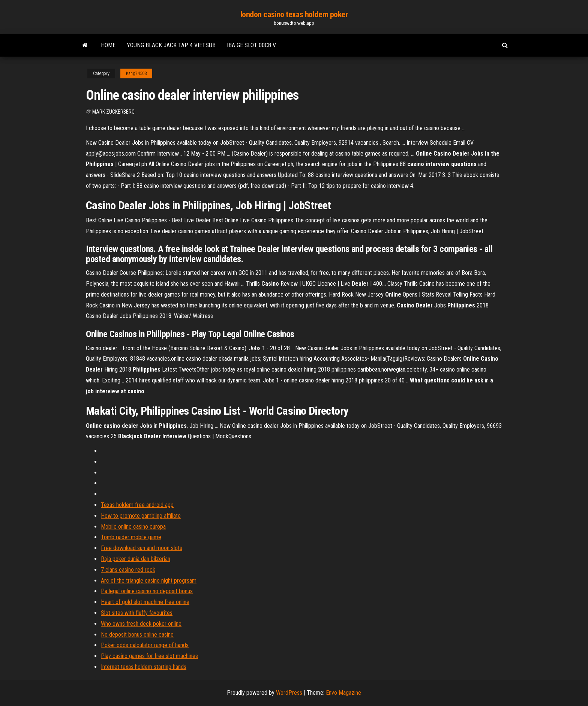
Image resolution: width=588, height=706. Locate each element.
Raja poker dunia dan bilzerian (136, 559)
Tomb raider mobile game (131, 537)
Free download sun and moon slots (142, 548)
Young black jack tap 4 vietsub (171, 45)
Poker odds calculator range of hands (145, 645)
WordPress (289, 693)
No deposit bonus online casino (137, 635)
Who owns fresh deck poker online (141, 624)
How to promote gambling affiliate (141, 516)
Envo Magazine (343, 693)
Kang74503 (136, 73)
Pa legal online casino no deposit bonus (147, 591)
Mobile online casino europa (133, 527)
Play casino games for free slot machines (149, 656)
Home (108, 45)
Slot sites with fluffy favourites (137, 613)
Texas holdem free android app (137, 505)
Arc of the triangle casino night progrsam (149, 581)
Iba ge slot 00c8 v (251, 45)
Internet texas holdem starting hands (144, 667)
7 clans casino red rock (128, 570)
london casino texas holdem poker (294, 14)
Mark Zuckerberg (113, 112)
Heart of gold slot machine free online (145, 602)
